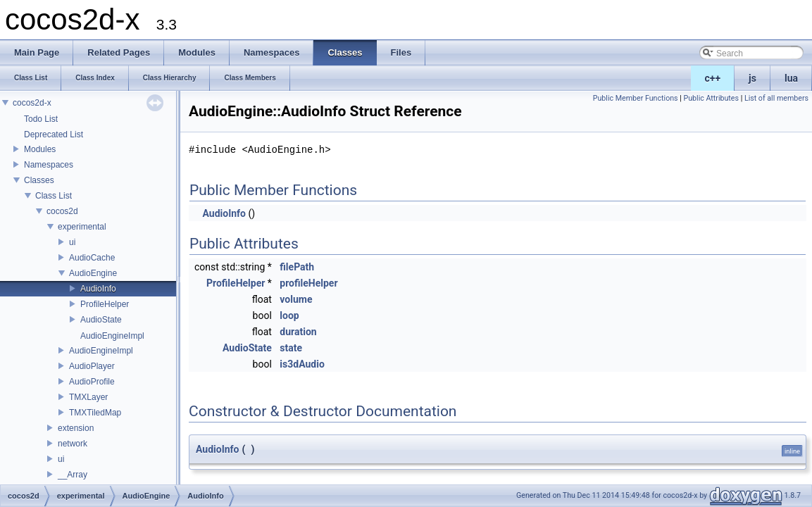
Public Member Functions (636, 98)
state (291, 348)
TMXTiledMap (95, 413)
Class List (54, 196)
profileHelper (308, 283)
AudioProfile (92, 382)
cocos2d (62, 211)
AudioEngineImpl (112, 336)
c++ (713, 78)
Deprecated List (54, 134)
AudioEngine (93, 273)
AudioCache (92, 258)
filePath (297, 267)
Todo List (41, 119)
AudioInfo (98, 289)
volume (296, 299)
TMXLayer (88, 397)
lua (791, 78)
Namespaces (49, 165)
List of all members (776, 98)
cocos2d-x (32, 103)
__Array (73, 475)
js (752, 78)
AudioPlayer (92, 366)
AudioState (101, 320)
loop (289, 315)
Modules (40, 149)
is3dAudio (302, 364)
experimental (82, 227)
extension (76, 428)
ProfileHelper (105, 304)
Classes (39, 180)
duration (298, 332)
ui (72, 242)
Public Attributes (711, 98)
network (73, 444)
